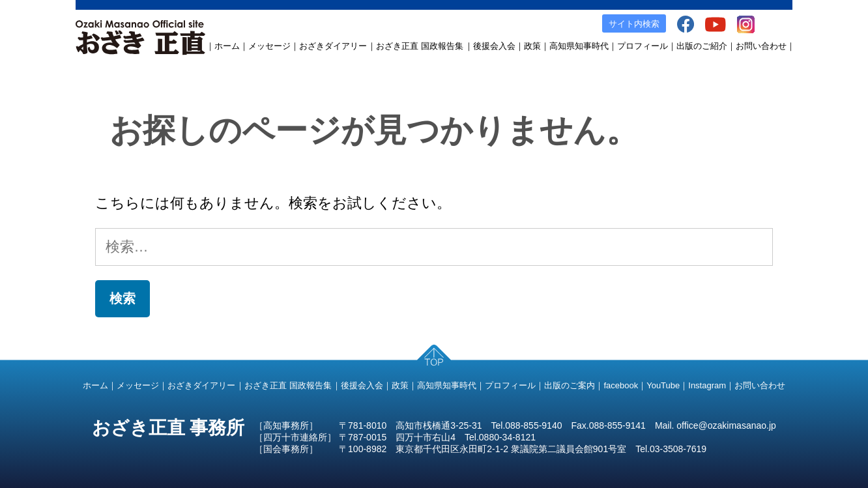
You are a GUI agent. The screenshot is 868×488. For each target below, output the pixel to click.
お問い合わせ (761, 46)
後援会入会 (494, 46)
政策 (532, 46)
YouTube (663, 385)
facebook (621, 385)
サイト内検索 (634, 24)
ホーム (227, 46)
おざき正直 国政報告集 (420, 46)
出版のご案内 (570, 385)
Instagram (707, 385)
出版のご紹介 (702, 46)
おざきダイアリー (333, 46)
